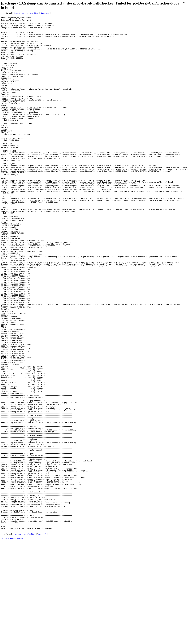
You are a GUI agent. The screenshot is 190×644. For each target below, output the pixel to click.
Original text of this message (12, 640)
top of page (17, 636)
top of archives (33, 13)
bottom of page (18, 13)
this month (45, 13)
